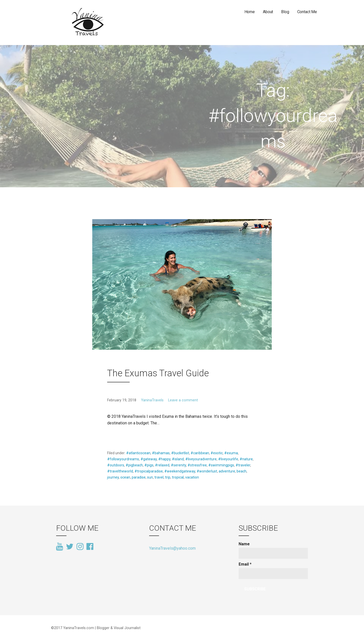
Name (244, 544)
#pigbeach (134, 465)
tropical (178, 477)
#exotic (217, 453)
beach (242, 471)
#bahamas (161, 453)
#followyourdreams (123, 459)
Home (250, 12)
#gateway (149, 459)
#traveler (243, 465)
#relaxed (162, 465)
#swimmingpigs (221, 465)
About (268, 12)
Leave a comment (183, 400)
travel (159, 477)
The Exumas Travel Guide (158, 373)
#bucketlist (180, 453)
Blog (285, 12)
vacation (192, 477)
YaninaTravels (152, 400)
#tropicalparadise (149, 471)
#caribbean (200, 453)
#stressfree (197, 465)
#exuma (231, 453)
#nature (246, 459)
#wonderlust (207, 471)
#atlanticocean (138, 453)
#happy (164, 459)
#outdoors (116, 465)
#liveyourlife (228, 459)
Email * (245, 564)
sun (150, 477)
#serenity (178, 465)
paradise (139, 477)
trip (168, 477)
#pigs (149, 465)
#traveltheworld (120, 471)
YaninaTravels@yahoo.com (172, 548)
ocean (125, 477)
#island (178, 459)
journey (113, 477)
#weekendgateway (180, 471)
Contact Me (307, 12)
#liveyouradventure (201, 459)
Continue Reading (126, 435)
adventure (227, 471)
